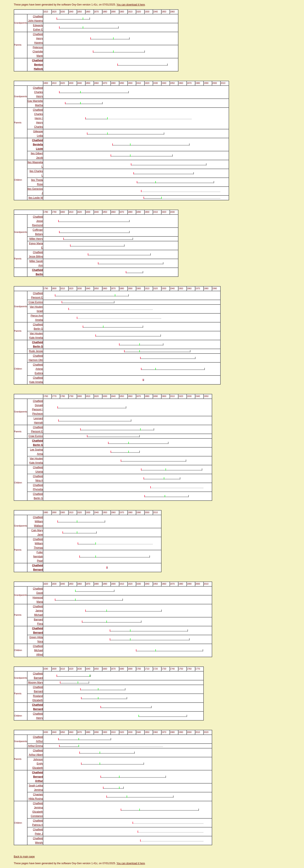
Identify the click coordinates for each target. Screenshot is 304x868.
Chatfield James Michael (38, 611)
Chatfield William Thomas (38, 543)
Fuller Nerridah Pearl (38, 557)
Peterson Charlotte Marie (38, 52)
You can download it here (131, 5)
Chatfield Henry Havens (38, 38)
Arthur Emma (35, 746)
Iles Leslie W (36, 198)
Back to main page (24, 857)
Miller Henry (36, 239)
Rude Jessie (36, 351)
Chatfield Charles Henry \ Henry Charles (38, 118)
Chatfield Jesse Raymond (37, 221)
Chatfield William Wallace (38, 521)
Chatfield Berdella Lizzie (37, 145)
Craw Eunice (36, 302)
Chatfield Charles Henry (38, 92)
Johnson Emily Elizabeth (38, 764)
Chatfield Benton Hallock (37, 65)
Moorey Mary (35, 682)
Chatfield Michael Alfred (38, 650)
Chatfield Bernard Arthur (37, 777)
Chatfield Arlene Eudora (38, 369)
